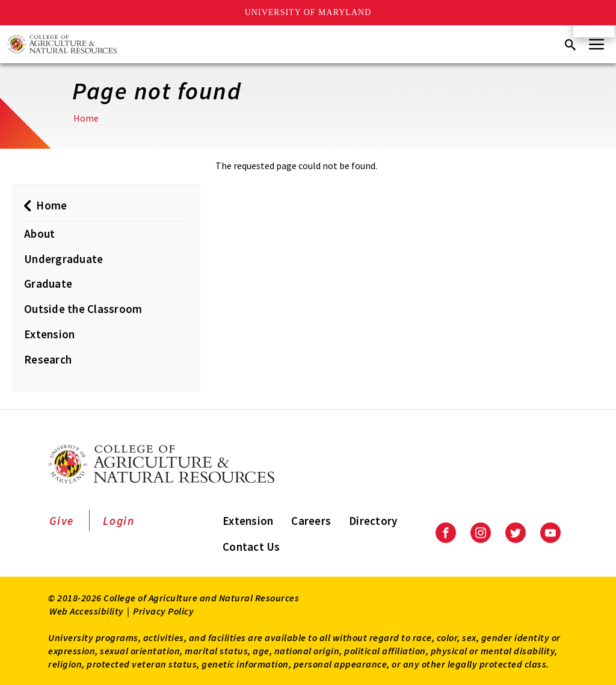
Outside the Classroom (83, 309)
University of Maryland (308, 12)
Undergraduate (63, 259)
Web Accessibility (87, 611)
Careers (311, 521)
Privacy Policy (163, 611)
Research (48, 359)
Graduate (48, 284)
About (39, 234)
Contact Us (251, 547)
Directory (373, 521)
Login (119, 521)
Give (62, 521)
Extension (49, 334)
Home (86, 118)
